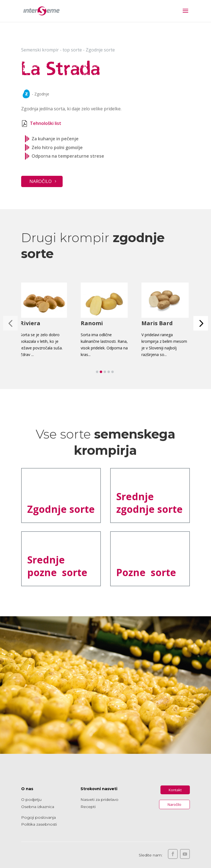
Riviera (31, 323)
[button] (201, 323)
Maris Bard (158, 323)
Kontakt (175, 790)
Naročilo (41, 181)
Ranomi (93, 323)
